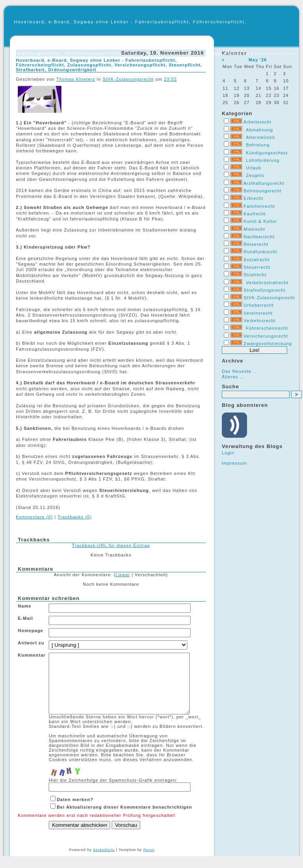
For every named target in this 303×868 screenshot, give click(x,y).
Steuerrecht (257, 267)
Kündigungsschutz (267, 153)
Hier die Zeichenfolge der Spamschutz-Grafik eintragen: (113, 792)
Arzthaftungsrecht (264, 183)
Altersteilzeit (260, 137)
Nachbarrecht (259, 237)
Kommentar (32, 655)
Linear (123, 575)
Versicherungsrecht (266, 336)
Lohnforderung (263, 160)
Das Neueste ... (240, 371)
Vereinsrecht (258, 313)
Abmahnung (259, 130)
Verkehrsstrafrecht (267, 283)
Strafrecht (255, 275)
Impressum (234, 463)
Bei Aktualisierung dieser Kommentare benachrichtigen (124, 819)
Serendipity (104, 862)
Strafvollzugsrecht (264, 290)
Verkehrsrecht (260, 321)
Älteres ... (233, 377)
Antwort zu (31, 643)
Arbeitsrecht (257, 122)
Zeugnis (255, 175)
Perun (149, 862)
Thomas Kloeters (76, 79)
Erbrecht (253, 198)
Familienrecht (259, 206)
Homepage (30, 631)
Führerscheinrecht (267, 328)
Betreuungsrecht (263, 191)
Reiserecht (256, 244)
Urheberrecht (259, 305)
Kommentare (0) (34, 517)
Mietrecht (254, 229)
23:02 (171, 79)
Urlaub (253, 168)
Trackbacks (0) (74, 517)
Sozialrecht (256, 260)
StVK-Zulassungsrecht (269, 298)
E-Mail (25, 618)
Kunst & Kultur (260, 221)
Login (228, 453)
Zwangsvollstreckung (268, 344)
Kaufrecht (255, 214)
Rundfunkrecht (260, 252)
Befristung (258, 145)
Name (25, 606)
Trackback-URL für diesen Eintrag (111, 545)
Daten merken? (75, 811)
